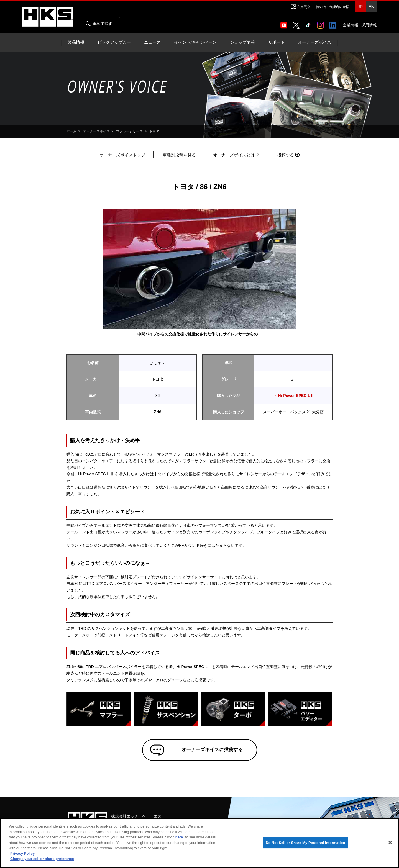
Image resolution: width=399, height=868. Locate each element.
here (179, 837)
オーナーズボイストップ (122, 155)
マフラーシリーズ (129, 131)
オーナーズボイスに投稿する (208, 752)
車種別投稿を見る (179, 155)
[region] (199, 843)
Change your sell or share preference (42, 859)
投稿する (286, 155)
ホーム (71, 131)
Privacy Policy (22, 853)
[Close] (390, 843)
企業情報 (351, 25)
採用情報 (369, 25)
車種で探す (99, 24)
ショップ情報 (242, 42)
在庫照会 (304, 7)
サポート (277, 42)
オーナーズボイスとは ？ (236, 155)
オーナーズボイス (314, 42)
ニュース (152, 42)
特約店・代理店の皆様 (332, 7)
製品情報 (76, 42)
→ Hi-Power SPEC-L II (293, 396)
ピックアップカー (114, 42)
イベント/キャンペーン (195, 42)
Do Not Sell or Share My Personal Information (305, 843)
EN (371, 7)
